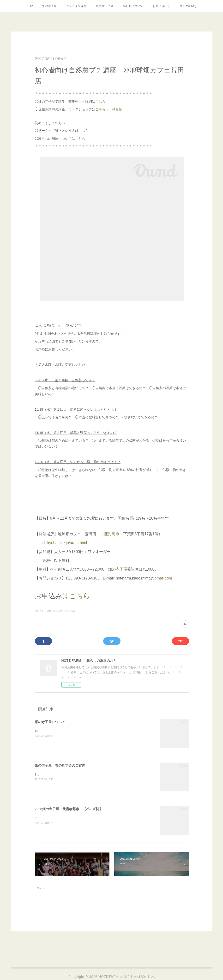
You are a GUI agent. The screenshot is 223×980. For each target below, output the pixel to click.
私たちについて (133, 6)
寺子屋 (50, 102)
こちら (100, 102)
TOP (30, 6)
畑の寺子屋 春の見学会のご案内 (60, 765)
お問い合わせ (161, 6)
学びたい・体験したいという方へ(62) (55, 611)
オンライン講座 (76, 6)
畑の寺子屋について (50, 722)
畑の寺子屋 (49, 6)
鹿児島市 (112, 534)
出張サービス (105, 6)
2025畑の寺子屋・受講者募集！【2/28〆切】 (69, 809)
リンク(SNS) (188, 6)
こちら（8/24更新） (110, 109)
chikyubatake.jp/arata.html (65, 543)
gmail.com (163, 578)
